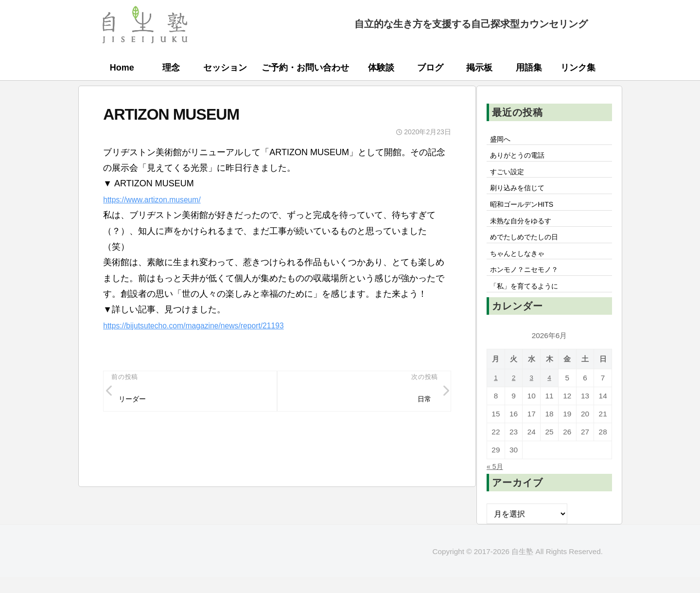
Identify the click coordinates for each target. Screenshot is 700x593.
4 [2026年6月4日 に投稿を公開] (550, 394)
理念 (171, 68)
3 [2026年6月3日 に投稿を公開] (532, 394)
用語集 (529, 68)
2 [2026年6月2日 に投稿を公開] (514, 394)
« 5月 (496, 482)
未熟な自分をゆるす (525, 229)
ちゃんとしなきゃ (522, 265)
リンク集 (578, 68)
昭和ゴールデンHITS (527, 211)
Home (122, 68)
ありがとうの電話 (522, 158)
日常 (422, 400)
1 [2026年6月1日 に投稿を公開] (496, 394)
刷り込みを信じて (522, 193)
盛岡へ (502, 140)
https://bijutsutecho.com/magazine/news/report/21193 (207, 325)
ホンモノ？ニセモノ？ (529, 283)
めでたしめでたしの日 (529, 247)
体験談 (381, 68)
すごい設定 (510, 175)
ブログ (430, 68)
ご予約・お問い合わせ (305, 68)
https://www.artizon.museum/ (159, 199)
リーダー (135, 400)
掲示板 (479, 68)
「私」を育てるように (529, 301)
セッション (225, 68)
